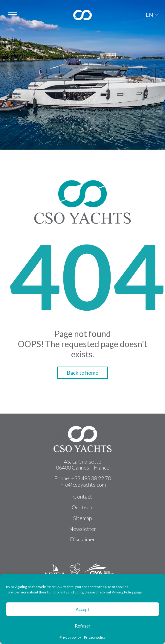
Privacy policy (70, 637)
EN (149, 15)
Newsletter (83, 529)
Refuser (83, 626)
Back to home (82, 373)
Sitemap (83, 518)
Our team (82, 507)
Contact (83, 496)
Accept (82, 609)
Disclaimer (82, 539)
